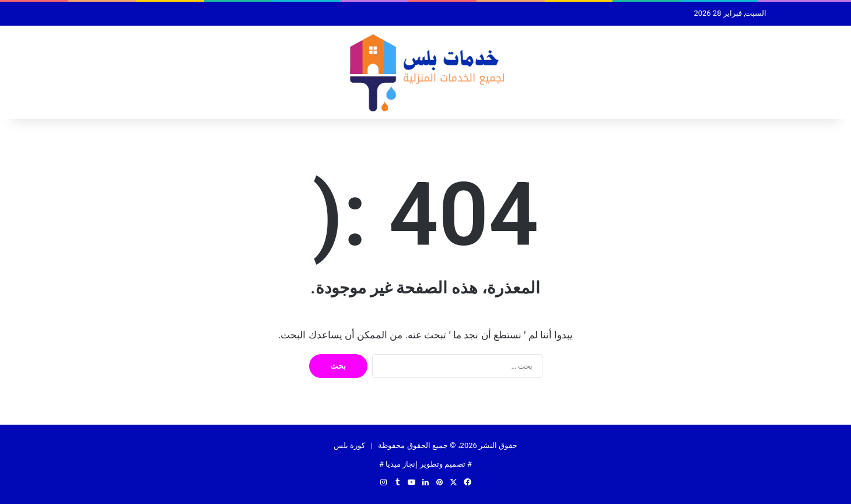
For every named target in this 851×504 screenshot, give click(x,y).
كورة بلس (349, 445)
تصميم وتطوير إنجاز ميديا (425, 464)
